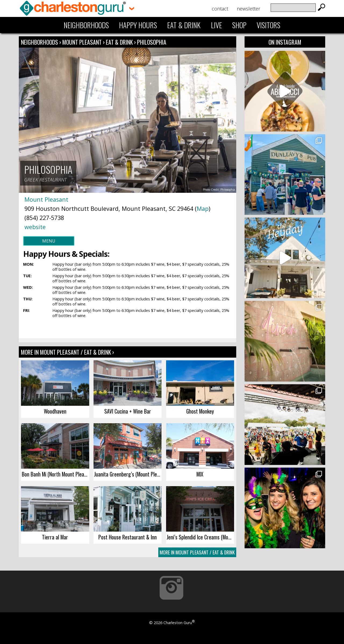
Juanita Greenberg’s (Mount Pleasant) (128, 474)
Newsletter (248, 9)
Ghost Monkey (200, 411)
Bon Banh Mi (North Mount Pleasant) (55, 474)
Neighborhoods (86, 25)
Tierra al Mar (55, 537)
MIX (200, 474)
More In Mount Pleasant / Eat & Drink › (67, 352)
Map (203, 209)
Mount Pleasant (83, 42)
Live (216, 25)
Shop (239, 25)
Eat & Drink (184, 25)
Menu (49, 241)
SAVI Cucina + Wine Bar (128, 411)
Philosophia (152, 42)
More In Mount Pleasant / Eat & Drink (197, 552)
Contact (220, 9)
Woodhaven (55, 411)
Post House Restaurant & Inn (128, 537)
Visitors (268, 25)
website (35, 227)
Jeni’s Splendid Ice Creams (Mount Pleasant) (200, 537)
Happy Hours (138, 25)
